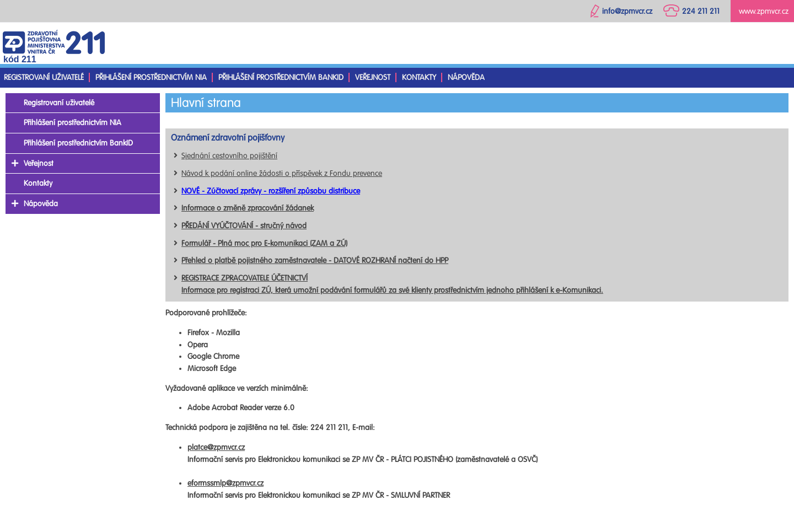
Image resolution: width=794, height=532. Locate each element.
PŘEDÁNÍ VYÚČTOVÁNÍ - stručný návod (244, 226)
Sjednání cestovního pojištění (229, 156)
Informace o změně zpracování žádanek (248, 208)
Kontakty (419, 77)
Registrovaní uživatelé (44, 77)
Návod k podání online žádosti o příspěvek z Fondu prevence (282, 173)
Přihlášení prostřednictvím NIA (151, 77)
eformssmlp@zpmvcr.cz (226, 483)
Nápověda (466, 77)
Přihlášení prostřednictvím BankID (281, 77)
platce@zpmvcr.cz (216, 447)
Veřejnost (373, 77)
